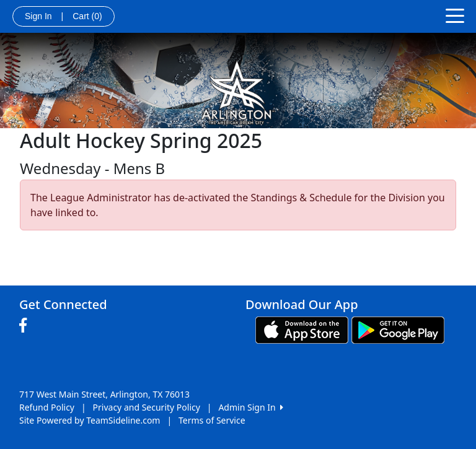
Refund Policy (47, 407)
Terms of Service (212, 420)
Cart (87, 16)
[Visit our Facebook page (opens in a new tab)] (26, 326)
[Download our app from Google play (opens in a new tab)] (398, 329)
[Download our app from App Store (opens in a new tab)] (302, 329)
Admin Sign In (250, 407)
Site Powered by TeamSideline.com (90, 420)
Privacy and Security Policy (147, 407)
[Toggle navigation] (455, 15)
